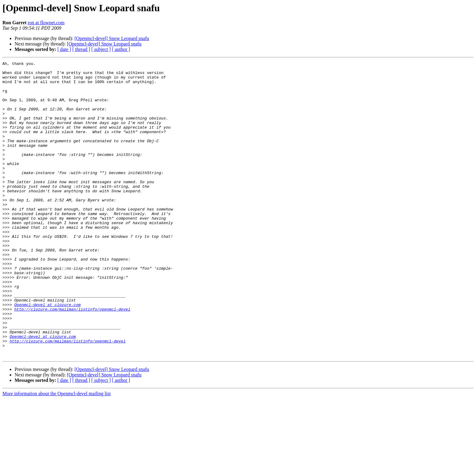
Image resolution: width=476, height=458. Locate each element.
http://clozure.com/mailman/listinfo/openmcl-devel (72, 359)
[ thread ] (81, 49)
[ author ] (121, 49)
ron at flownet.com (46, 23)
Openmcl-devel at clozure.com (47, 354)
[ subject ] (101, 49)
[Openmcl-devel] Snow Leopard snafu (112, 38)
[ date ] (64, 49)
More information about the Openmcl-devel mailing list (56, 453)
